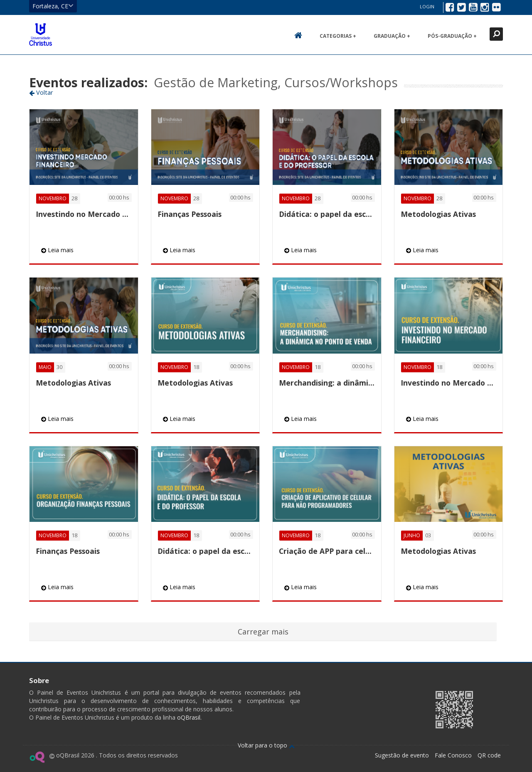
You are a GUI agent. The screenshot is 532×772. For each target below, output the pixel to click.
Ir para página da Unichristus (376, 709)
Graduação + (392, 36)
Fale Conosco (453, 755)
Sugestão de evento (402, 755)
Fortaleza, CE (53, 6)
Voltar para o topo (266, 745)
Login (427, 6)
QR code (489, 755)
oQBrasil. (188, 717)
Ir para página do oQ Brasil (37, 757)
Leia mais (57, 250)
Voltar (41, 92)
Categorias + (338, 36)
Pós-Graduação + (452, 36)
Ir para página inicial (41, 34)
